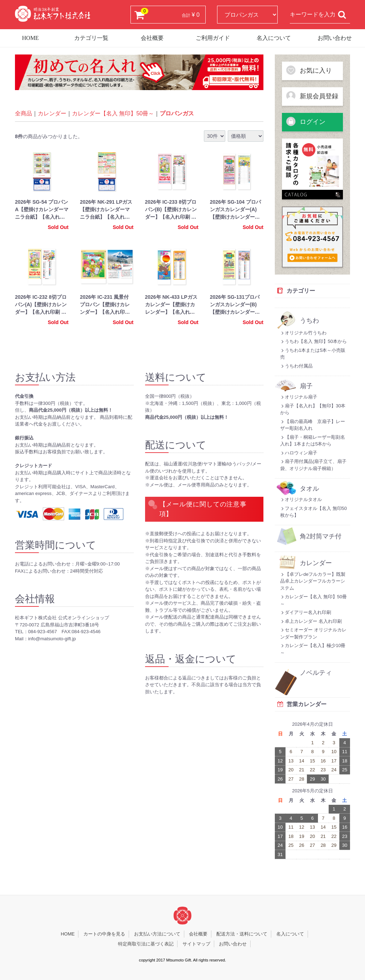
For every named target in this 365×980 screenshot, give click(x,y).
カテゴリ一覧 (91, 38)
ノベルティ (316, 673)
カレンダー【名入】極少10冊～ (313, 649)
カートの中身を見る (104, 934)
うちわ (309, 321)
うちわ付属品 (296, 366)
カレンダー (52, 113)
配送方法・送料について (242, 934)
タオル (309, 489)
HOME (30, 38)
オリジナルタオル (301, 499)
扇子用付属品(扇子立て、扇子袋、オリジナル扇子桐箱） (313, 465)
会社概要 (152, 38)
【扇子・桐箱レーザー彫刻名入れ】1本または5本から (313, 441)
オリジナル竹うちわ (303, 333)
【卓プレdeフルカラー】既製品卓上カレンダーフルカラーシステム (313, 581)
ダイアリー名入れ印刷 (306, 612)
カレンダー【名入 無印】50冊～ (113, 113)
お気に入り (309, 70)
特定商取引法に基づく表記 (146, 943)
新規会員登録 (312, 96)
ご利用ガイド (213, 38)
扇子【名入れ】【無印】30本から (313, 409)
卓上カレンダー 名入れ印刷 (311, 621)
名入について (274, 38)
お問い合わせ (335, 38)
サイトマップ (196, 943)
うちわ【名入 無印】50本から (313, 341)
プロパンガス (177, 113)
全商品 (24, 113)
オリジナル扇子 (299, 397)
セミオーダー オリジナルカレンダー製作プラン (313, 633)
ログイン (305, 121)
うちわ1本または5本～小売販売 (313, 354)
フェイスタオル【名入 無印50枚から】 (313, 512)
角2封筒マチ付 (321, 536)
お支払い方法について (157, 934)
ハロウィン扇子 (299, 453)
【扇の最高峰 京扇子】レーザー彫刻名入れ (313, 425)
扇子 (306, 386)
